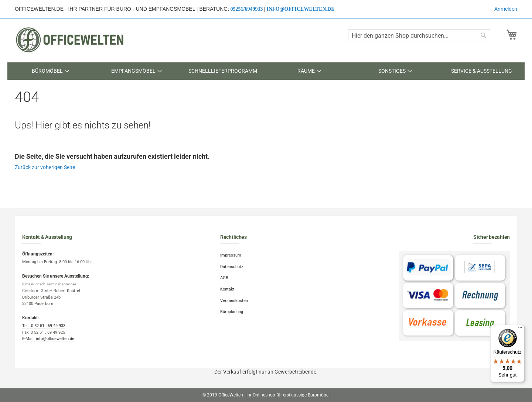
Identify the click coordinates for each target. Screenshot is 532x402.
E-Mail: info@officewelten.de (48, 339)
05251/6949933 (247, 9)
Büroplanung (232, 312)
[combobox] (419, 35)
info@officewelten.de (301, 9)
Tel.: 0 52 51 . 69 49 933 (44, 326)
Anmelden (506, 9)
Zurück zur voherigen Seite (45, 167)
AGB (224, 278)
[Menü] (520, 329)
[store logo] (70, 40)
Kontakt (227, 289)
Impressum (231, 255)
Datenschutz (232, 267)
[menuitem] (50, 71)
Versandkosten (234, 301)
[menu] (266, 71)
